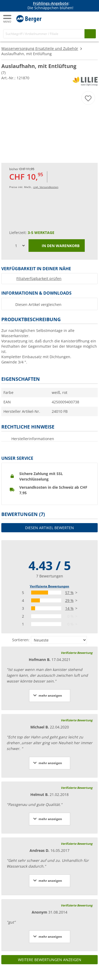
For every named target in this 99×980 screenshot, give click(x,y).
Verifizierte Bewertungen (49, 586)
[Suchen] (90, 34)
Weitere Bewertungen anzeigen (50, 960)
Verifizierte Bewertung (77, 653)
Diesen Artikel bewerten (49, 528)
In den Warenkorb (57, 246)
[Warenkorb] (91, 18)
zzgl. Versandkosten (46, 187)
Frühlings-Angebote (51, 3)
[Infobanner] (50, 6)
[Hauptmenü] (8, 19)
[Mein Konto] (81, 18)
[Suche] (44, 34)
